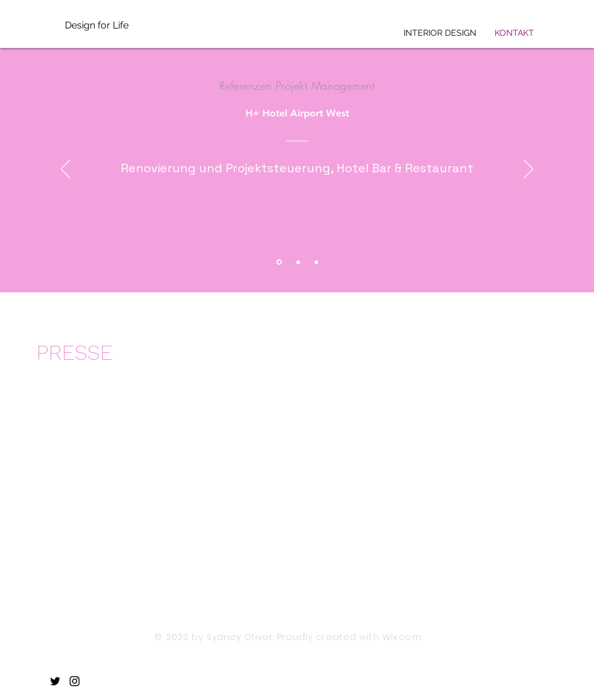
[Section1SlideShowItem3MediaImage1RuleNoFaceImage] (316, 262)
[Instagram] (75, 681)
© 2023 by (180, 637)
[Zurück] (65, 170)
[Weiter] (529, 170)
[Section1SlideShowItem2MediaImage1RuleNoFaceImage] (298, 262)
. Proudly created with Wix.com (347, 637)
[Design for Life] (118, 25)
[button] (96, 508)
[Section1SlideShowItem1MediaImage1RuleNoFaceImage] (279, 262)
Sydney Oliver (240, 637)
